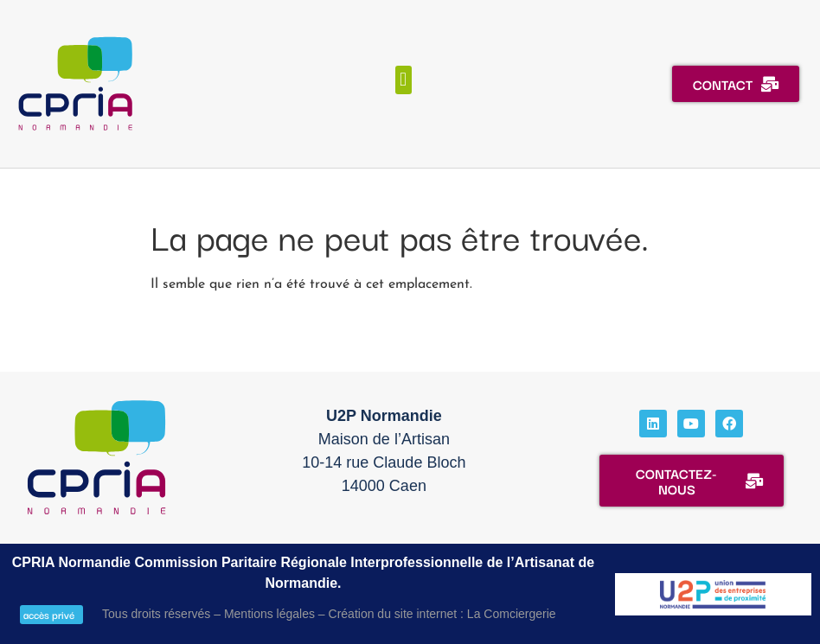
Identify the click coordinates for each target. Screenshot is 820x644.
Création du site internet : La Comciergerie (442, 614)
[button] (404, 80)
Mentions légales (269, 614)
